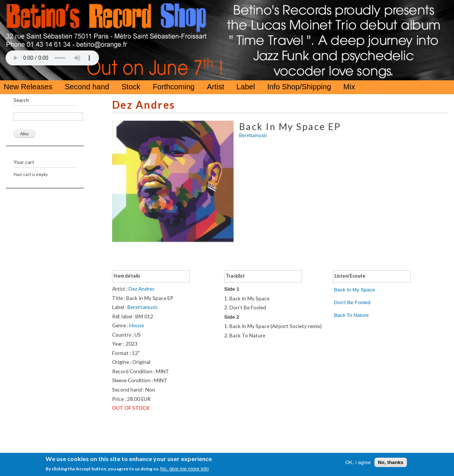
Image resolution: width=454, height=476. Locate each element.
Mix (349, 87)
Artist (216, 87)
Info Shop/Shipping (299, 87)
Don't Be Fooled (352, 302)
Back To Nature (351, 315)
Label (246, 87)
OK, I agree (358, 462)
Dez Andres (144, 105)
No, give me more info (185, 469)
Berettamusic (253, 135)
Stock (131, 87)
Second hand (87, 87)
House (137, 325)
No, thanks (390, 462)
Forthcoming (174, 87)
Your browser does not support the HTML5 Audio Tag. (52, 58)
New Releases (28, 87)
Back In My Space (355, 290)
